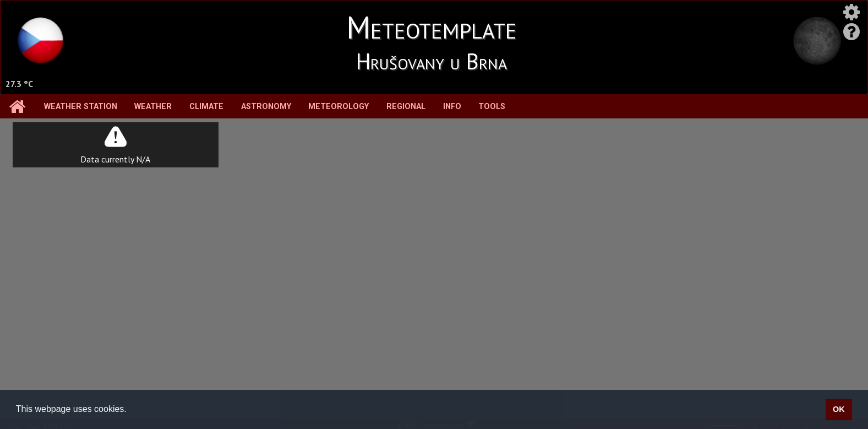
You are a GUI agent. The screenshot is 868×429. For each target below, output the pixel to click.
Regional (406, 107)
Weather (153, 107)
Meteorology (339, 107)
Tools (492, 107)
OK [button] (839, 409)
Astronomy (266, 107)
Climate (206, 107)
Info (452, 107)
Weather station (81, 107)
